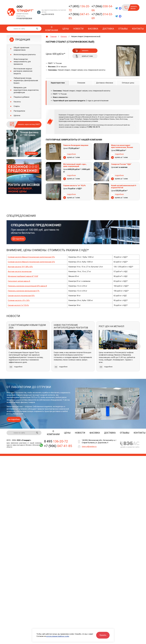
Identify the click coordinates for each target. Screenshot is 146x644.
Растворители (19, 111)
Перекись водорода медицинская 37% (24, 291)
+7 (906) (79, 16)
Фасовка (93, 29)
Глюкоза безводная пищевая (76, 145)
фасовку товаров (28, 402)
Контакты (138, 29)
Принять (103, 635)
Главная (53, 36)
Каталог (64, 36)
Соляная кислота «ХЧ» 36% (19, 300)
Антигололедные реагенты (25, 55)
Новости (78, 29)
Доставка (108, 29)
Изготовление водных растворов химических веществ (23, 71)
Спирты (17, 106)
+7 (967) (102, 16)
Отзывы (123, 29)
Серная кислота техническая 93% (21, 296)
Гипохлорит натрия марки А (19, 281)
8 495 (56, 442)
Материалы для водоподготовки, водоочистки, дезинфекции (26, 90)
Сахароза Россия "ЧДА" (121, 164)
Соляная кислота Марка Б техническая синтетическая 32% (31, 262)
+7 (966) (102, 8)
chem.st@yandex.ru (89, 447)
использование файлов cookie (58, 636)
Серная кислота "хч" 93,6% (74, 186)
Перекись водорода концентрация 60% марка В (27, 286)
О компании (52, 29)
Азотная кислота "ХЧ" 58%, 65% (20, 267)
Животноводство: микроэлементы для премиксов (22, 62)
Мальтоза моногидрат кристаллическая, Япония (122, 146)
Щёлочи (17, 116)
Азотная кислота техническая (20, 272)
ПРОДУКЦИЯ (23, 40)
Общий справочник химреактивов (21, 49)
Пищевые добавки (21, 97)
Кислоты (17, 102)
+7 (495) (79, 8)
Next (138, 346)
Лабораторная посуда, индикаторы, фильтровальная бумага (26, 81)
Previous (8, 346)
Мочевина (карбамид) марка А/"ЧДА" (23, 276)
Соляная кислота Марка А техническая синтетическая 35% (31, 257)
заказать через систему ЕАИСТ (29, 124)
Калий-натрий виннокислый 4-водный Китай (124, 187)
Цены (66, 29)
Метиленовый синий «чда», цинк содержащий (75, 165)
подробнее (71, 154)
